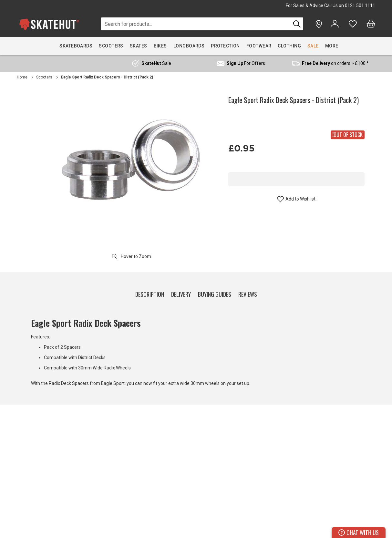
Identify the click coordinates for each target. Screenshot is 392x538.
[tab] (150, 293)
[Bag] (371, 24)
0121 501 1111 (360, 5)
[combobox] (196, 24)
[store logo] (49, 24)
